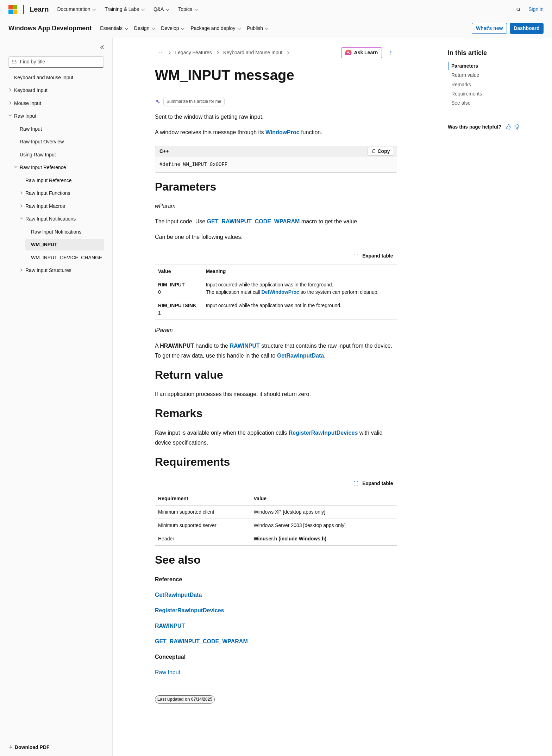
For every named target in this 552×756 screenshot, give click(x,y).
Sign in (536, 9)
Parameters (465, 66)
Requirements (467, 94)
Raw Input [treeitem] (31, 129)
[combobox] (56, 62)
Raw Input (168, 672)
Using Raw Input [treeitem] (38, 155)
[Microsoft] (13, 10)
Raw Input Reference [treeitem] (49, 180)
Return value (465, 75)
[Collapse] (102, 47)
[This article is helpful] (508, 127)
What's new (489, 28)
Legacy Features (194, 52)
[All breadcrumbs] (161, 53)
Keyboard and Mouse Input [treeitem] (44, 78)
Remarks (461, 85)
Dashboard (526, 28)
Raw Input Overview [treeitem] (42, 142)
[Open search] (519, 10)
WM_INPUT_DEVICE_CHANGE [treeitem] (67, 258)
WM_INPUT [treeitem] (44, 244)
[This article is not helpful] (517, 127)
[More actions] (391, 53)
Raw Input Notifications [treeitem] (56, 232)
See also (461, 103)
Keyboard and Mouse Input (253, 52)
